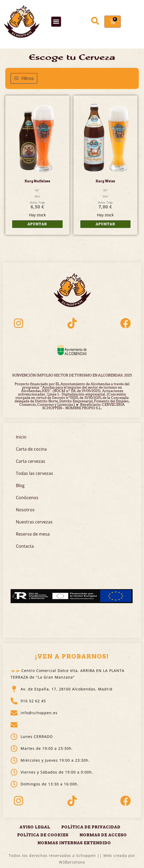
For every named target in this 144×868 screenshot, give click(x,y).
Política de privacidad (91, 827)
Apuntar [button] (37, 224)
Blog (20, 485)
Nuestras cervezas (34, 522)
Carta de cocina (31, 449)
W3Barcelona (72, 862)
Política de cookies (43, 835)
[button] (56, 22)
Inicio (21, 437)
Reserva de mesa (33, 534)
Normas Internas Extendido (74, 843)
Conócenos (27, 498)
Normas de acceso (103, 835)
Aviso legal (35, 827)
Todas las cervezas (34, 473)
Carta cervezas (31, 461)
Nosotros (25, 510)
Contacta (25, 546)
